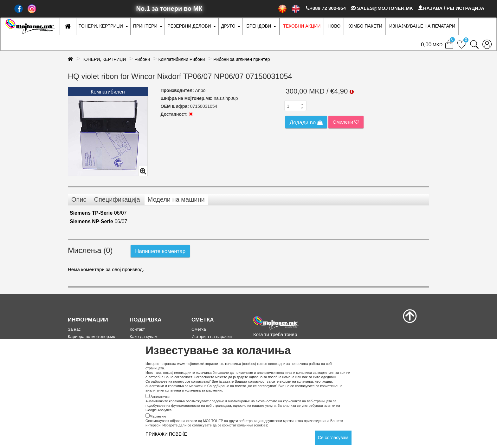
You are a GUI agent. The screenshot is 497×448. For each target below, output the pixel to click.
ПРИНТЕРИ (145, 26)
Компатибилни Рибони (182, 59)
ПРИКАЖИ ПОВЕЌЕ (166, 434)
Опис (79, 199)
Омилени (346, 122)
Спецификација (117, 199)
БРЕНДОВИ (259, 26)
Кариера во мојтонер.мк (91, 337)
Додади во (306, 123)
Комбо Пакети (365, 26)
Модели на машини (176, 199)
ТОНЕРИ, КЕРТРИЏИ (101, 26)
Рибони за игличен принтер (242, 59)
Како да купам (144, 337)
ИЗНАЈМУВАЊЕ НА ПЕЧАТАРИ (422, 26)
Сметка (199, 329)
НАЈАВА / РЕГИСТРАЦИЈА (451, 8)
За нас (74, 329)
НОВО (334, 26)
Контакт (137, 329)
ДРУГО (228, 26)
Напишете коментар (160, 251)
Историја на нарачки (212, 337)
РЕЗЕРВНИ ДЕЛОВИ (189, 26)
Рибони (142, 59)
